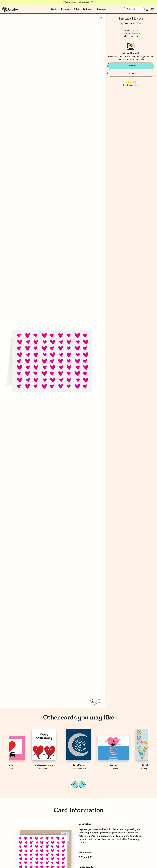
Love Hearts (27, 765)
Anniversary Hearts (96, 765)
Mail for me (131, 66)
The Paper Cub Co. (132, 23)
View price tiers (131, 36)
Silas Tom (61, 769)
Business (102, 9)
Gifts (76, 9)
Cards (54, 9)
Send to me (131, 73)
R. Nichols (96, 769)
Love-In (61, 765)
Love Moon (131, 765)
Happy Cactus (26, 769)
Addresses (88, 9)
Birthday (65, 9)
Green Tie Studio (131, 769)
